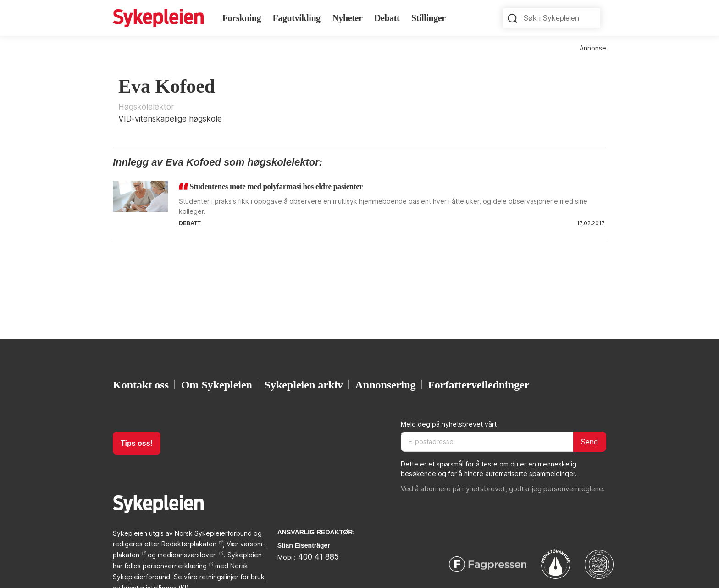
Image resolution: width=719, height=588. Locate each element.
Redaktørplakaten (192, 544)
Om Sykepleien (217, 384)
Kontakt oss (141, 384)
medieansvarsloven (191, 555)
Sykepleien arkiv (304, 384)
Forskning (242, 18)
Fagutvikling (297, 18)
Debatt (387, 18)
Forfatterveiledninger (478, 384)
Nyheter (347, 18)
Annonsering (386, 384)
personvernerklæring (178, 566)
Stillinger (429, 18)
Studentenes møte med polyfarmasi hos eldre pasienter (276, 186)
